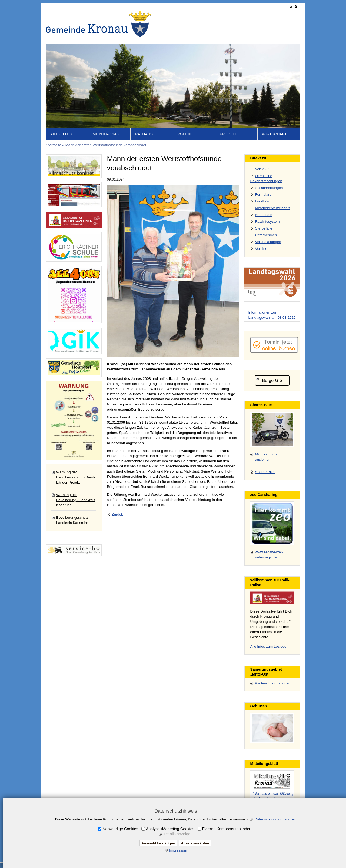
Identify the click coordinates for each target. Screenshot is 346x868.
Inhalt (192, 15)
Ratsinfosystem (267, 222)
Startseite (176, 15)
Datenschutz (249, 15)
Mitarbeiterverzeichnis (272, 208)
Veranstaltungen (268, 242)
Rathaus (144, 134)
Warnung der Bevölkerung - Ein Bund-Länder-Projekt (76, 477)
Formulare (263, 194)
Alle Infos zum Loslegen (269, 646)
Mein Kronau (106, 134)
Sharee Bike (265, 472)
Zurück (117, 514)
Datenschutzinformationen (276, 819)
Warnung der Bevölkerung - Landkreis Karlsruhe (76, 500)
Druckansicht (274, 15)
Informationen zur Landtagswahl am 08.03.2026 (272, 315)
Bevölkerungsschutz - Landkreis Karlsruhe (73, 520)
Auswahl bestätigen (158, 843)
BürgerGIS (272, 380)
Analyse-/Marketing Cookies (170, 829)
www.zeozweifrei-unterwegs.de (269, 555)
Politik (185, 134)
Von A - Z (262, 169)
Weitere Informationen (273, 683)
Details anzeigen (178, 834)
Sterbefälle (264, 228)
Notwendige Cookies (120, 829)
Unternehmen (266, 235)
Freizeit (228, 134)
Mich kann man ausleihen (267, 457)
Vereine (261, 249)
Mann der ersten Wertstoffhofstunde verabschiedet (106, 145)
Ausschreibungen (269, 188)
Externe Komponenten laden (227, 829)
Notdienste (264, 215)
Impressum (226, 15)
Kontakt (207, 15)
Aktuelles (61, 134)
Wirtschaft (274, 134)
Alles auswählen (195, 843)
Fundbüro (263, 201)
